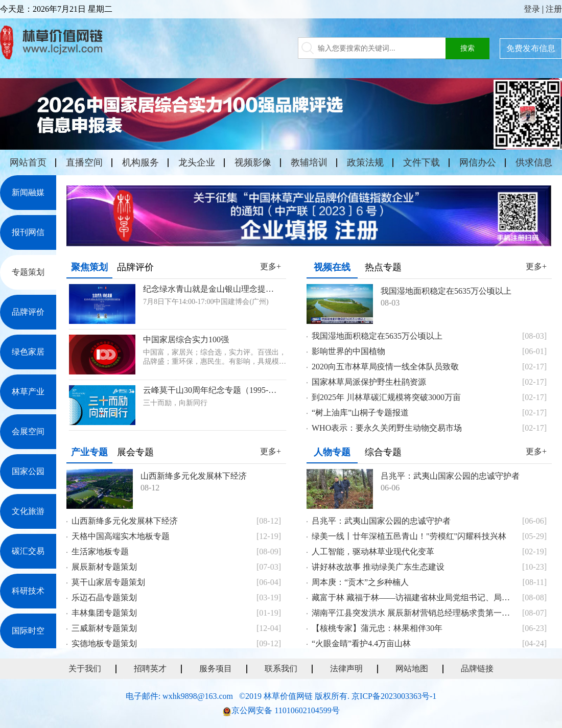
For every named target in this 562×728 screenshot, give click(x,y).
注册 (554, 9)
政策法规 (365, 162)
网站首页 (28, 162)
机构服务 (140, 162)
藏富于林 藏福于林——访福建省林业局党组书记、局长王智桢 (414, 597)
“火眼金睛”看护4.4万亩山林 (361, 643)
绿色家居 (28, 352)
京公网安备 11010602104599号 (285, 710)
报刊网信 (28, 232)
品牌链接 (477, 668)
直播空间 (84, 162)
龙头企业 (197, 162)
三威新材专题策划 (104, 628)
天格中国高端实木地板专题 (121, 536)
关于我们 (85, 668)
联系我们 (281, 668)
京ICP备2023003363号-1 (394, 696)
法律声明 (346, 668)
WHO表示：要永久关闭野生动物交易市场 (387, 428)
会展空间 (28, 431)
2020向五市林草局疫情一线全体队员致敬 (385, 367)
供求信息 (534, 162)
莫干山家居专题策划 (108, 582)
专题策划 (28, 272)
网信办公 (478, 162)
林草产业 (28, 392)
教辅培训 (309, 162)
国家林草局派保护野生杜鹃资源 (369, 382)
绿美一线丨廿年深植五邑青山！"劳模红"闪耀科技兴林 (409, 536)
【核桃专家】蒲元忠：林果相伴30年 (377, 628)
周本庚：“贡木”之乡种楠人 (360, 582)
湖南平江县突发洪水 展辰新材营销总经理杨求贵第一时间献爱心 (414, 613)
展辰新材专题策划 (104, 567)
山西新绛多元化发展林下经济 (194, 476)
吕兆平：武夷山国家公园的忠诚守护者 (450, 476)
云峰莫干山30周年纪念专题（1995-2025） (211, 390)
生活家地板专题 (100, 551)
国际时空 (28, 631)
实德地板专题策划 (104, 643)
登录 (532, 9)
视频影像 (253, 162)
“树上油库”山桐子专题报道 (360, 413)
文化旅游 (28, 511)
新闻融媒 (28, 192)
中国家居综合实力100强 (186, 339)
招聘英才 (150, 668)
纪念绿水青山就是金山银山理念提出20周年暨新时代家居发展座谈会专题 (211, 289)
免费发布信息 (531, 48)
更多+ (271, 266)
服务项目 (216, 668)
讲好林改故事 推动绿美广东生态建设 (378, 567)
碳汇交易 (28, 551)
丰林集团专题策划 (104, 613)
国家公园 (28, 471)
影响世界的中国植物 (348, 351)
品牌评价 (28, 312)
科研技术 (28, 591)
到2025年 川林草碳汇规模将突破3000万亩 (386, 397)
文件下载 (421, 162)
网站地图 (412, 668)
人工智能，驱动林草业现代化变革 (373, 551)
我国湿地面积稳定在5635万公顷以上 (446, 291)
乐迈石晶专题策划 (104, 597)
